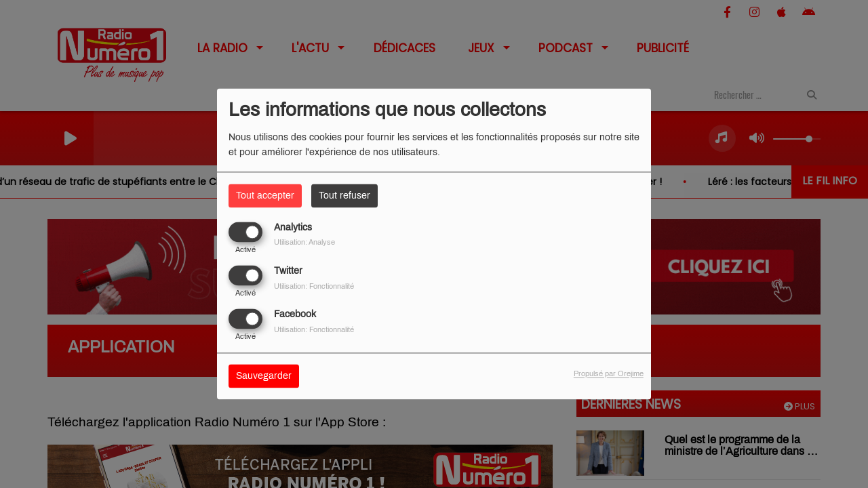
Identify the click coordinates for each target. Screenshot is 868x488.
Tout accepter (265, 196)
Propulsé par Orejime (609, 374)
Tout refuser (344, 196)
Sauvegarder (264, 377)
